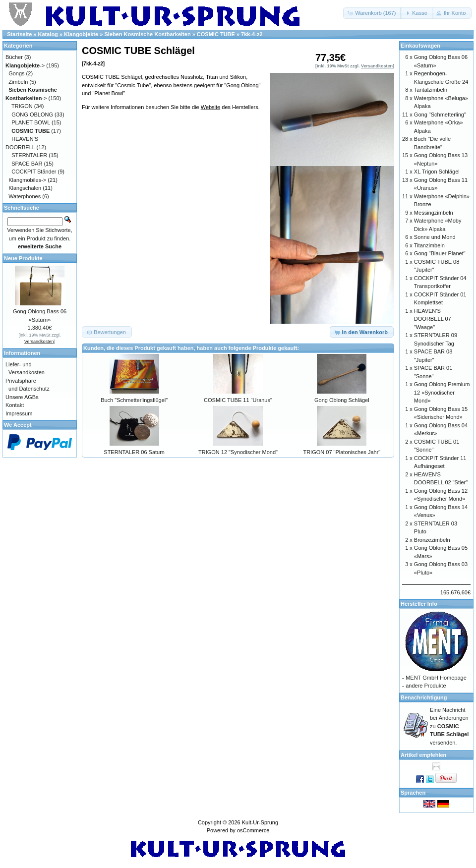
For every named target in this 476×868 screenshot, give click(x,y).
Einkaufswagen (420, 46)
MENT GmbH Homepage (436, 678)
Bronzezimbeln (432, 540)
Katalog (48, 34)
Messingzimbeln (434, 213)
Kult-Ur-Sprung (260, 822)
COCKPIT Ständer (34, 172)
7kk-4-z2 (252, 34)
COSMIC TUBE (216, 34)
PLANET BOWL (31, 122)
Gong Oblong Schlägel (342, 400)
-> (25, 65)
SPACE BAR (27, 164)
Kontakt (15, 405)
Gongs (16, 73)
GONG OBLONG (32, 115)
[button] (372, 13)
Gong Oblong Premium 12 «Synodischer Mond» (442, 392)
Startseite (19, 34)
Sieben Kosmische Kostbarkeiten (147, 34)
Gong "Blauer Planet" (440, 253)
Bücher (14, 57)
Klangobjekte (81, 34)
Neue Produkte (23, 258)
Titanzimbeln (429, 245)
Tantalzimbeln (431, 90)
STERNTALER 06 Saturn (134, 452)
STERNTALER (29, 155)
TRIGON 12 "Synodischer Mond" (238, 452)
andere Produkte (426, 686)
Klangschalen (25, 188)
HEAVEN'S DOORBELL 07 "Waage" (433, 319)
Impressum (19, 413)
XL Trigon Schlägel (437, 172)
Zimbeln (18, 82)
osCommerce (253, 830)
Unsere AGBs (22, 397)
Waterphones (25, 196)
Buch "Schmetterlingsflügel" (134, 400)
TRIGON (22, 106)
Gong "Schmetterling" (440, 115)
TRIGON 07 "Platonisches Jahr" (342, 452)
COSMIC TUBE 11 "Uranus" (238, 400)
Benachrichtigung (424, 697)
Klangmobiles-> (27, 180)
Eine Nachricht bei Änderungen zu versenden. (449, 726)
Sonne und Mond (435, 237)
